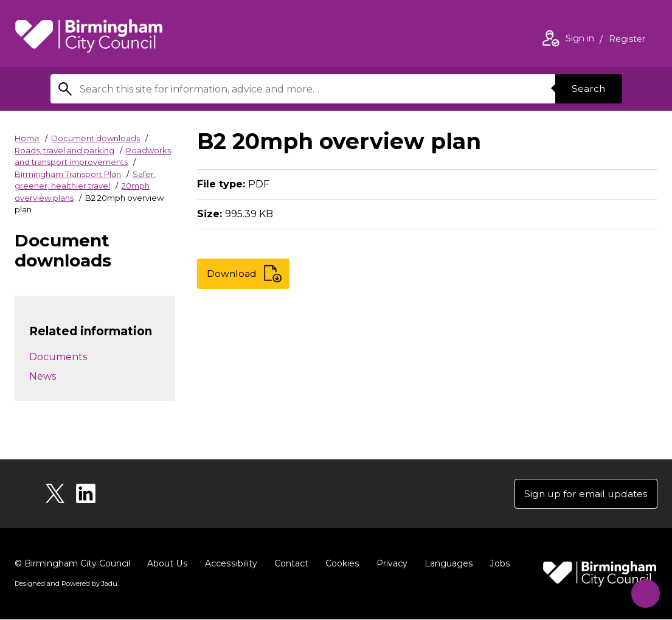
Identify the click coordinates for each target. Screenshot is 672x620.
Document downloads (95, 138)
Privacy (389, 564)
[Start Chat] (643, 591)
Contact (289, 564)
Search (588, 89)
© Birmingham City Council (72, 564)
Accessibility (229, 564)
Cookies (340, 564)
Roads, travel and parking (64, 150)
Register (627, 40)
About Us (167, 564)
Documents (58, 357)
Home (27, 138)
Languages (445, 564)
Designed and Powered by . (66, 584)
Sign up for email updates (584, 494)
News (43, 376)
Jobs (496, 564)
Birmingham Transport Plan (68, 174)
